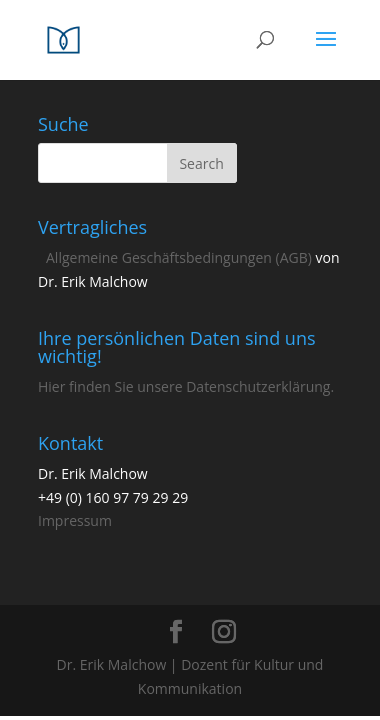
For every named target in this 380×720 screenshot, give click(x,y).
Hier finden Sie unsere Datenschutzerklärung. (186, 386)
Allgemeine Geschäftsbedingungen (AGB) (179, 257)
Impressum (75, 520)
